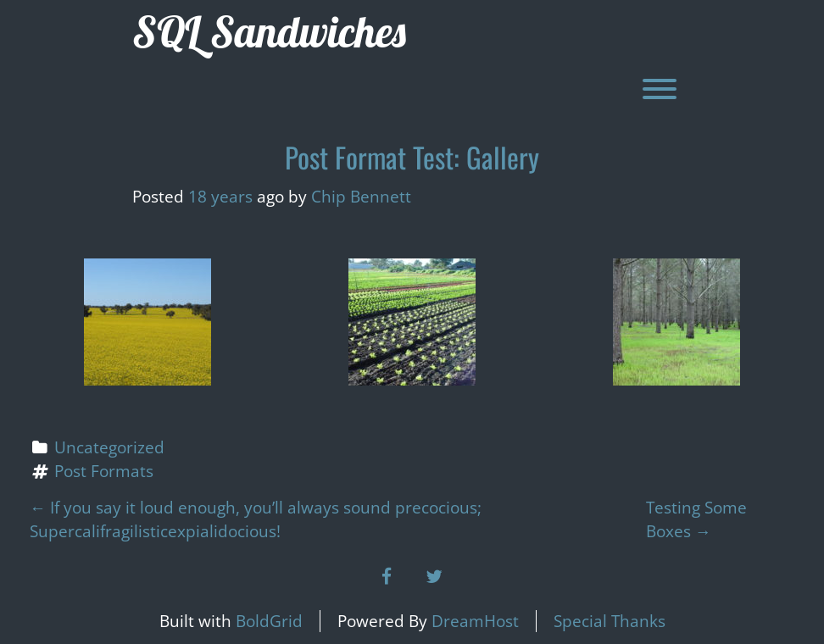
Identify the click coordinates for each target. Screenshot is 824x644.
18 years (220, 197)
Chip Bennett (361, 197)
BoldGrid (269, 621)
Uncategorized (109, 447)
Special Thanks (610, 621)
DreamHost (475, 621)
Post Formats (104, 471)
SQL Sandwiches (269, 32)
